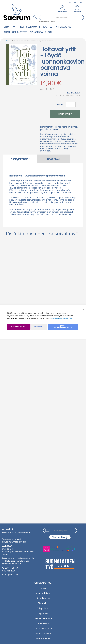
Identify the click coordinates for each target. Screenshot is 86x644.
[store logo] (17, 12)
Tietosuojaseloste (43, 618)
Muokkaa (39, 327)
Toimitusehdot (43, 623)
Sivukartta (43, 603)
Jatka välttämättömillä (63, 327)
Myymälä (43, 613)
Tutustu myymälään (12, 539)
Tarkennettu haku (47, 22)
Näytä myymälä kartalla (14, 542)
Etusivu (8, 41)
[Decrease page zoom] (70, 2)
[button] (62, 9)
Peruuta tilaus (43, 639)
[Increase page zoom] (81, 2)
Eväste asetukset (43, 634)
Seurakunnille (43, 598)
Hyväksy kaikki (19, 327)
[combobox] (61, 17)
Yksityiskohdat (20, 159)
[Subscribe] (60, 537)
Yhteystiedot (43, 608)
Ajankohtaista (43, 593)
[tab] (20, 159)
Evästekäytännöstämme (62, 318)
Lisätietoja (54, 159)
